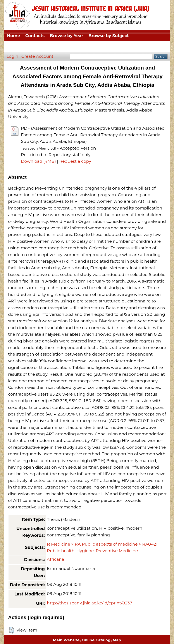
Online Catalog (96, 640)
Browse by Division (28, 47)
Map (117, 640)
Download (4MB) (38, 161)
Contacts (35, 36)
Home (14, 36)
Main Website (66, 640)
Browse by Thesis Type (78, 47)
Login (12, 56)
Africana (56, 559)
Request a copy (75, 161)
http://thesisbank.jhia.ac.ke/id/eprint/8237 (90, 603)
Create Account (37, 56)
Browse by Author (128, 47)
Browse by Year (66, 36)
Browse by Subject (109, 36)
